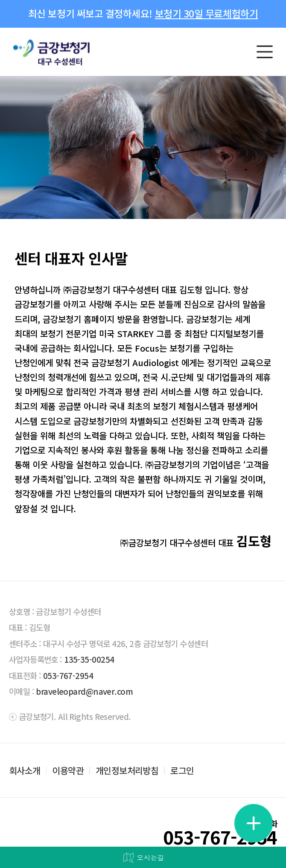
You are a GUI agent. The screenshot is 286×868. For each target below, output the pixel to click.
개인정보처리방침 (127, 770)
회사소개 (25, 770)
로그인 (182, 770)
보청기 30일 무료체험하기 (207, 13)
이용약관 (68, 770)
